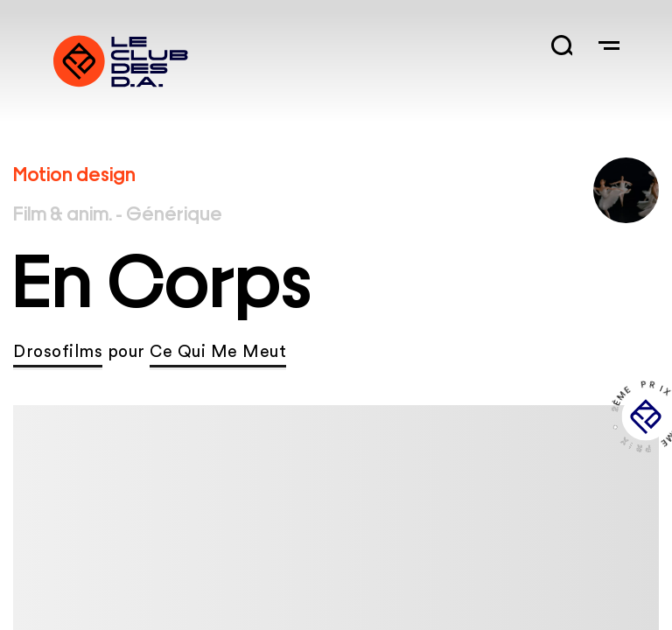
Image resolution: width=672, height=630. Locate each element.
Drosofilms (58, 352)
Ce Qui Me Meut (218, 352)
